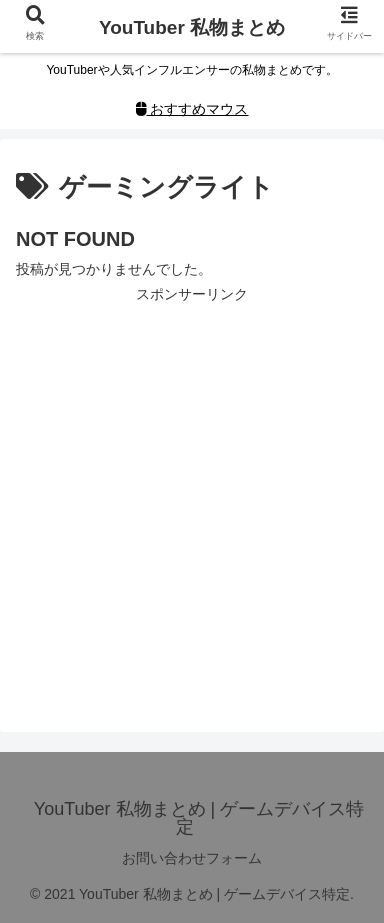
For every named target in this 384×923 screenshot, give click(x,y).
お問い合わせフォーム (192, 858)
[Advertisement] (192, 499)
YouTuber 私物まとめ (192, 27)
